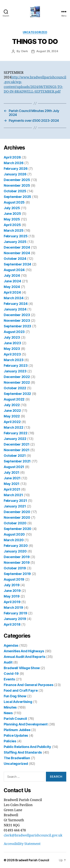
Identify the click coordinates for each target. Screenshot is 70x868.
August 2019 (14, 579)
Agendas (11, 645)
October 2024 (15, 259)
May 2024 (12, 287)
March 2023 (14, 360)
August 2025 (14, 202)
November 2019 (17, 563)
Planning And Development (26, 724)
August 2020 (14, 534)
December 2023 (17, 315)
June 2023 (12, 343)
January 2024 (15, 309)
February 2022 (16, 433)
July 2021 (12, 472)
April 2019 (12, 602)
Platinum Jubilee (17, 730)
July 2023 (12, 337)
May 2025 (12, 219)
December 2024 (17, 247)
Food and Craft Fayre (21, 690)
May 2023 (12, 349)
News (8, 713)
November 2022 (17, 382)
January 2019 (15, 619)
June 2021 (12, 478)
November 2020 (17, 517)
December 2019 (17, 557)
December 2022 (17, 377)
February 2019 (15, 613)
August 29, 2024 (47, 51)
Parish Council (15, 719)
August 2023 (14, 332)
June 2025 (12, 214)
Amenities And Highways (24, 651)
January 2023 (15, 371)
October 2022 (15, 388)
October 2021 (15, 456)
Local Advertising (18, 702)
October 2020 (15, 523)
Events (9, 679)
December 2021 (17, 444)
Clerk (24, 51)
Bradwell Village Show (22, 668)
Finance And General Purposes (28, 685)
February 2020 (16, 546)
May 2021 (12, 484)
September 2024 (17, 264)
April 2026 (12, 157)
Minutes (10, 707)
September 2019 (17, 574)
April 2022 (12, 422)
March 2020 (14, 540)
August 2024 (14, 270)
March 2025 (14, 230)
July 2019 (12, 585)
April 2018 (12, 624)
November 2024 (17, 253)
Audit (8, 662)
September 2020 (18, 529)
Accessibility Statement (22, 844)
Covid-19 (11, 674)
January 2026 (15, 174)
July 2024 (12, 275)
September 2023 (17, 326)
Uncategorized (35, 32)
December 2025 (17, 180)
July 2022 (12, 405)
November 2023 (17, 321)
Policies (10, 741)
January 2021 (15, 506)
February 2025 (16, 236)
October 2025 (15, 191)
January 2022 (15, 439)
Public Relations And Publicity (27, 747)
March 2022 (13, 427)
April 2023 (12, 354)
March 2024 (14, 298)
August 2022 (14, 399)
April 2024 (12, 292)
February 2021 (15, 501)
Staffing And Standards (23, 752)
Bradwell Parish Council (32, 860)
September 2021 (17, 461)
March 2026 (14, 163)
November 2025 (17, 185)
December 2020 (17, 512)
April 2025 (12, 225)
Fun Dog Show (15, 696)
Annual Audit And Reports (25, 657)
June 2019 (12, 591)
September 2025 (17, 197)
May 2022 (12, 416)
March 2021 (13, 495)
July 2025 (12, 208)
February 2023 (16, 366)
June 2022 (12, 411)
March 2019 (13, 608)
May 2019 (12, 596)
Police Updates (16, 735)
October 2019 (15, 568)
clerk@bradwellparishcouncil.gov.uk (33, 835)
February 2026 (16, 169)
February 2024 (16, 304)
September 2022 (17, 394)
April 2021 (12, 489)
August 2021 (14, 467)
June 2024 (12, 281)
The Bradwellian (17, 758)
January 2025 (15, 242)
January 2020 (15, 551)
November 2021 (17, 450)
